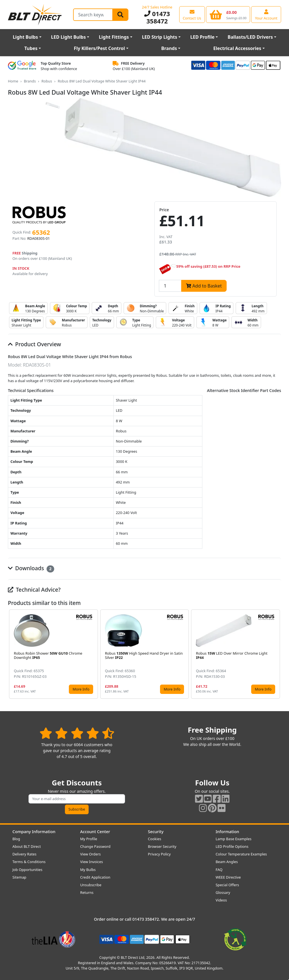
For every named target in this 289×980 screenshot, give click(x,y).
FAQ (219, 870)
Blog (16, 839)
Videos (221, 900)
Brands (169, 48)
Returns (87, 892)
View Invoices (92, 862)
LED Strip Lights (160, 37)
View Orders (90, 854)
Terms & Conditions (29, 862)
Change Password (95, 846)
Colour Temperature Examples (241, 854)
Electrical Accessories (237, 48)
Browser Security (162, 846)
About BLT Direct (27, 846)
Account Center (95, 832)
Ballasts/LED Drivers (250, 37)
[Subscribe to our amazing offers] (77, 799)
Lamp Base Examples (234, 839)
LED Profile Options (232, 846)
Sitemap (19, 877)
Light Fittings (114, 37)
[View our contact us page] (192, 14)
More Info (81, 689)
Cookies (155, 839)
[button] (277, 654)
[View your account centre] (266, 14)
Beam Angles (227, 862)
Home (13, 81)
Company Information (34, 832)
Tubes (31, 48)
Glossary (223, 892)
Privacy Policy (159, 854)
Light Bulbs (25, 37)
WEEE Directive (228, 877)
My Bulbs (88, 870)
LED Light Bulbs (68, 37)
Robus (47, 81)
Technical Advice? (34, 590)
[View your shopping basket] (228, 14)
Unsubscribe (91, 885)
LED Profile (202, 37)
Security (156, 832)
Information (227, 832)
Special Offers (227, 885)
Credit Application (95, 877)
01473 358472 (157, 17)
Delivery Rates (24, 854)
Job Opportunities (27, 870)
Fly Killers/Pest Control (99, 48)
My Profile (89, 839)
